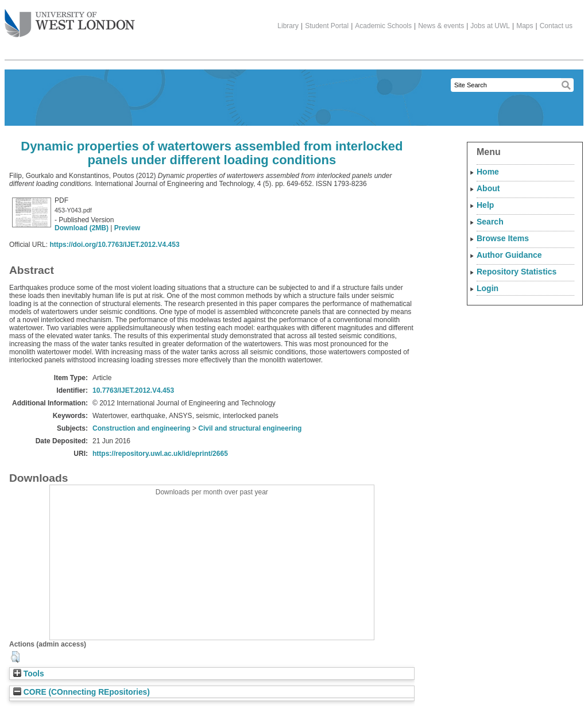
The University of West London (70, 19)
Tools (29, 674)
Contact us (556, 26)
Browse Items (503, 238)
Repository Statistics (517, 272)
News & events (441, 26)
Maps (525, 26)
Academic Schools (383, 26)
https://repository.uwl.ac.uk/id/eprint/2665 (160, 454)
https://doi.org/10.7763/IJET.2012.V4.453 (114, 245)
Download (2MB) (82, 228)
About (488, 188)
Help (485, 205)
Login (488, 288)
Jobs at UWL (490, 26)
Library (288, 26)
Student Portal (327, 26)
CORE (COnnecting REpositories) (82, 692)
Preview (127, 228)
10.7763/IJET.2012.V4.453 (133, 390)
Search (490, 222)
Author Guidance (509, 255)
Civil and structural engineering (250, 428)
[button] (15, 657)
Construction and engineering (142, 428)
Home (488, 172)
